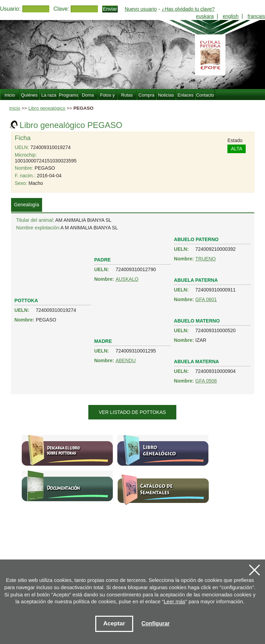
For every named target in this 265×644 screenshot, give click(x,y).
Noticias (166, 95)
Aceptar (114, 623)
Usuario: (10, 9)
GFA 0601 (206, 299)
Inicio (15, 108)
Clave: (61, 9)
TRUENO (205, 259)
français (256, 16)
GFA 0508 (206, 381)
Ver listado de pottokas (132, 412)
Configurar (156, 623)
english (231, 16)
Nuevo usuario (141, 9)
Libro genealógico (47, 108)
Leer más (175, 601)
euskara (205, 16)
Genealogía (27, 205)
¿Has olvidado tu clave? (188, 9)
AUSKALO (127, 279)
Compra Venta (146, 99)
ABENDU (126, 360)
